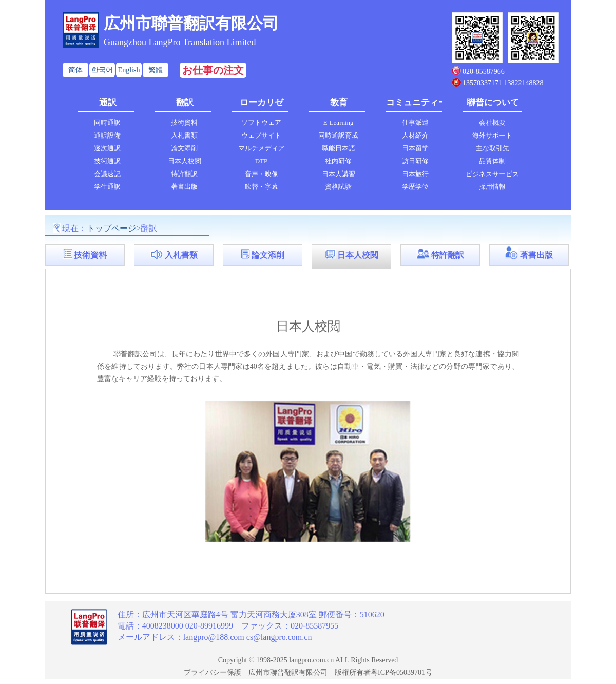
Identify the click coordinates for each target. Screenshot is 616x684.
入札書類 (184, 135)
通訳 (108, 102)
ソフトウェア (261, 122)
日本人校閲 (185, 161)
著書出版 (184, 187)
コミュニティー (416, 102)
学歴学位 (415, 187)
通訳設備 (107, 135)
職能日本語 (339, 148)
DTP (262, 161)
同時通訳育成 (338, 135)
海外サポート (492, 135)
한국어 (102, 70)
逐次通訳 (107, 148)
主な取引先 (493, 148)
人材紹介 (415, 135)
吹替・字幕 (262, 187)
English (129, 70)
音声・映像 (262, 174)
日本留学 (415, 148)
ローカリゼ (262, 102)
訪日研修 (415, 161)
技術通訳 (107, 161)
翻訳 (185, 102)
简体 (75, 70)
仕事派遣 (415, 122)
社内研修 (338, 161)
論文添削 (184, 148)
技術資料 (184, 122)
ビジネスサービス (492, 174)
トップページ (111, 228)
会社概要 (492, 122)
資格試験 (338, 187)
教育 (339, 102)
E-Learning (338, 122)
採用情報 (492, 187)
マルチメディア (262, 148)
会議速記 (107, 174)
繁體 (156, 70)
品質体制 (492, 161)
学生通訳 (107, 187)
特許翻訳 (184, 174)
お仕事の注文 (213, 70)
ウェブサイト (261, 135)
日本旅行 (415, 174)
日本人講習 (339, 174)
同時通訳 (107, 122)
